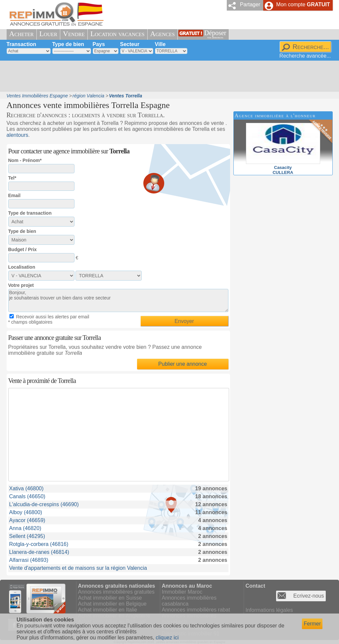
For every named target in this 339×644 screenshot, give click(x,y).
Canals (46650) (27, 496)
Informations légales (269, 610)
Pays (99, 44)
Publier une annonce (183, 364)
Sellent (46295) (27, 536)
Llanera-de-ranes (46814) (39, 552)
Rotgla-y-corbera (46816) (39, 544)
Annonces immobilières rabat (196, 610)
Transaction (22, 44)
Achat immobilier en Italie (108, 610)
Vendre (74, 34)
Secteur (130, 44)
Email (14, 195)
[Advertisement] (167, 76)
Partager (250, 4)
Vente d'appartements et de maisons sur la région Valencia (78, 568)
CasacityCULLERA (283, 167)
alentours (18, 135)
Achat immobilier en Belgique (112, 604)
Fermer (312, 624)
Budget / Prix (23, 249)
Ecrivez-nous (309, 596)
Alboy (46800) (26, 512)
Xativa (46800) (26, 488)
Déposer (215, 34)
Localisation (22, 267)
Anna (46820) (25, 528)
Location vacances (118, 34)
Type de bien (68, 44)
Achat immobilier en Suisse (110, 598)
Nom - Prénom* (25, 160)
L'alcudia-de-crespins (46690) (44, 504)
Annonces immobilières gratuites (116, 592)
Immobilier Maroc (182, 592)
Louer (48, 34)
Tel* (12, 178)
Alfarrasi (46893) (29, 560)
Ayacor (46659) (27, 520)
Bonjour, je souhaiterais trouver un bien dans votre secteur (118, 300)
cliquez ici (167, 638)
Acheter (22, 34)
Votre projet (21, 285)
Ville (160, 44)
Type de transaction (30, 213)
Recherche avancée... (305, 56)
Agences (163, 34)
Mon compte (303, 4)
